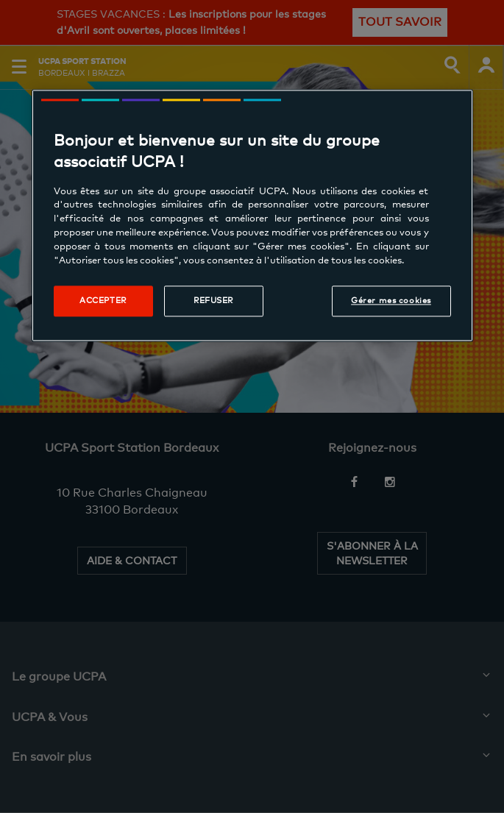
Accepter (103, 300)
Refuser (213, 300)
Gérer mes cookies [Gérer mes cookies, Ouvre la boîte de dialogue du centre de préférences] (391, 300)
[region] (252, 215)
